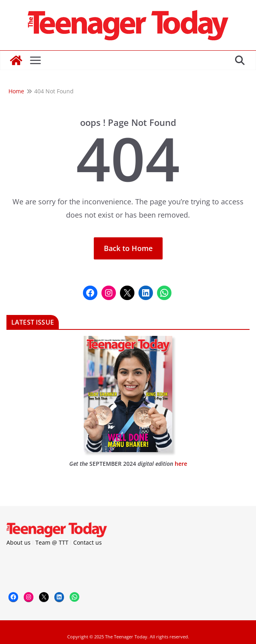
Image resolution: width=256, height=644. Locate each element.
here (181, 464)
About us (19, 542)
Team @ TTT (52, 542)
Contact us (88, 542)
